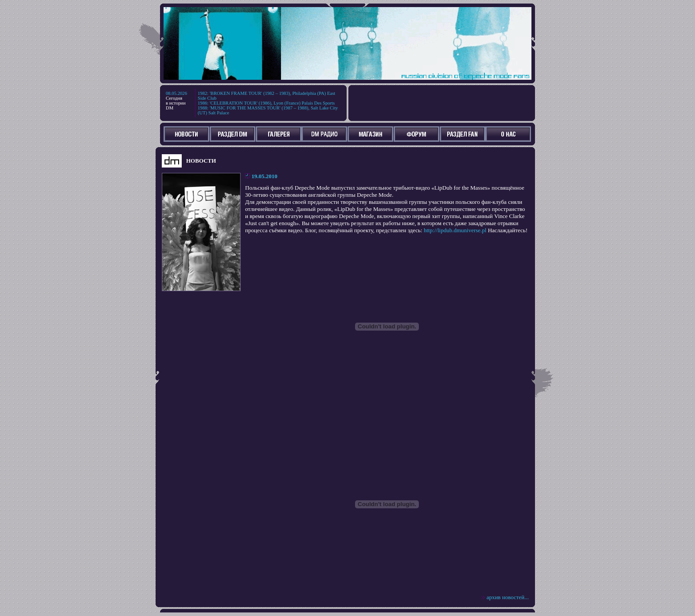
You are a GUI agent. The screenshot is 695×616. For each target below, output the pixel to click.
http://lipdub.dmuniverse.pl (455, 230)
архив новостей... (508, 597)
